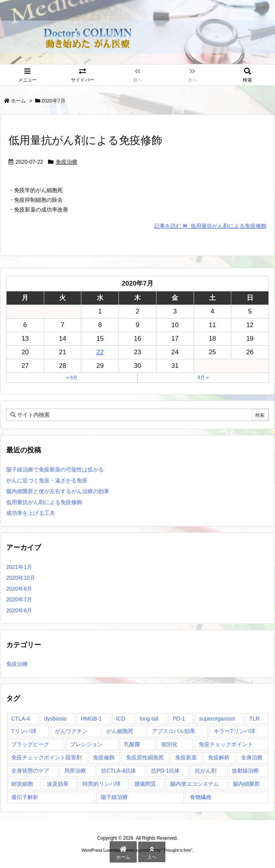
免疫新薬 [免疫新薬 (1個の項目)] (186, 757)
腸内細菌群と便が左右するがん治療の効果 (58, 491)
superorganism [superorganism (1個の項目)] (217, 719)
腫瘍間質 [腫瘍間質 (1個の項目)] (145, 784)
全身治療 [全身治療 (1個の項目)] (252, 757)
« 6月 (72, 378)
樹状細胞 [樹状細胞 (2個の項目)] (22, 784)
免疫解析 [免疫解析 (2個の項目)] (219, 757)
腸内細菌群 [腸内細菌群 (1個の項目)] (246, 784)
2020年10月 (21, 578)
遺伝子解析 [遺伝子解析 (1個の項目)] (25, 797)
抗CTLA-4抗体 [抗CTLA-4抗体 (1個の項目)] (119, 771)
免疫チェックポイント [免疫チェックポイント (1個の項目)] (226, 744)
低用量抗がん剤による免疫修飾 (85, 140)
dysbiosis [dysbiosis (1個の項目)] (55, 719)
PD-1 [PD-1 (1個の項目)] (179, 719)
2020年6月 (19, 610)
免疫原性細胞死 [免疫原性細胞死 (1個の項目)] (145, 757)
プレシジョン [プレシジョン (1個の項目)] (86, 744)
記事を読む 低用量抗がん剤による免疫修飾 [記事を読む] (210, 226)
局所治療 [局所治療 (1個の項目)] (75, 771)
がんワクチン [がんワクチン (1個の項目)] (71, 731)
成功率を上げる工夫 (31, 513)
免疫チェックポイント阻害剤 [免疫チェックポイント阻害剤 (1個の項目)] (46, 757)
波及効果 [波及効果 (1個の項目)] (58, 784)
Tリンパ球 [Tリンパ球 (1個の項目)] (24, 731)
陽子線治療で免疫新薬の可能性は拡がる (55, 470)
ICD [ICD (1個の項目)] (121, 719)
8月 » (203, 378)
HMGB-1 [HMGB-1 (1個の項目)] (91, 719)
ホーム (18, 101)
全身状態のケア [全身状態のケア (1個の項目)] (30, 771)
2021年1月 (19, 567)
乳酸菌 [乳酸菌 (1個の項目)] (132, 744)
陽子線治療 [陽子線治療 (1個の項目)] (114, 797)
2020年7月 (19, 599)
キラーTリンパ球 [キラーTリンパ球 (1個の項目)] (235, 731)
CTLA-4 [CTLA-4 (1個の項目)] (21, 719)
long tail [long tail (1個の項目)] (149, 719)
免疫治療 (67, 162)
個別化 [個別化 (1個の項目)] (169, 744)
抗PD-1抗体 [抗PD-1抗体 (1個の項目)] (165, 771)
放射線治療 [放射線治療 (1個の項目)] (245, 771)
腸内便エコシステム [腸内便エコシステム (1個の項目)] (194, 784)
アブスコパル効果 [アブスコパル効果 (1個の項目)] (174, 731)
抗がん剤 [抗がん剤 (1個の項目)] (206, 771)
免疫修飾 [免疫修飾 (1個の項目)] (104, 757)
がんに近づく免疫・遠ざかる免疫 (47, 480)
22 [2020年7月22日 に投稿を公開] (100, 352)
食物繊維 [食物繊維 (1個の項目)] (201, 797)
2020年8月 (19, 589)
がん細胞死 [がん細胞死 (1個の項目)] (120, 731)
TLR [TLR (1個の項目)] (254, 719)
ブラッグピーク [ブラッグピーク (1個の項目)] (30, 744)
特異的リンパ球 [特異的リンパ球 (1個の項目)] (101, 784)
